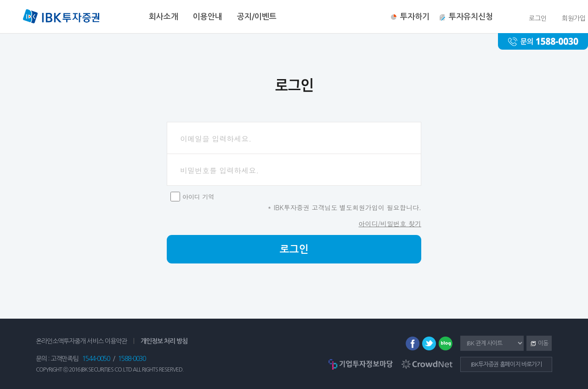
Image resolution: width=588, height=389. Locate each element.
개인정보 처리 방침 (164, 341)
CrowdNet (427, 364)
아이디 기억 (198, 197)
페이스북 (413, 343)
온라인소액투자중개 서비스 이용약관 (81, 341)
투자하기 (415, 17)
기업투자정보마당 (361, 364)
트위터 (429, 343)
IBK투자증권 (61, 17)
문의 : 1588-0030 (543, 41)
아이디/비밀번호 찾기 (390, 223)
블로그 (446, 343)
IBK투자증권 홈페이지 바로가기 (506, 364)
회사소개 (164, 17)
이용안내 (208, 17)
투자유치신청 (471, 17)
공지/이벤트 (257, 17)
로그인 (294, 249)
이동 (537, 344)
